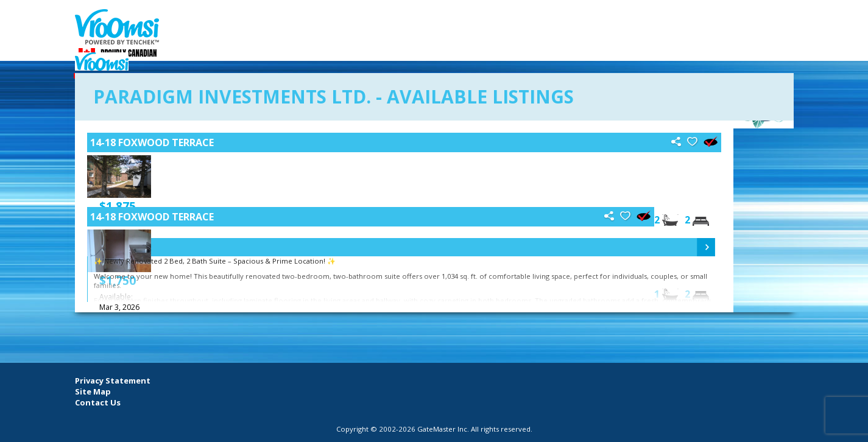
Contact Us (98, 402)
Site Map (93, 391)
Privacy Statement (113, 381)
